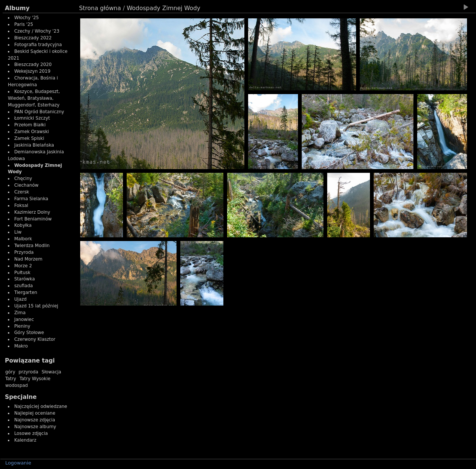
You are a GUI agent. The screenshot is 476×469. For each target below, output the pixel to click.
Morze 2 (23, 266)
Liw (18, 232)
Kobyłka (23, 225)
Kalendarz (25, 440)
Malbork (23, 239)
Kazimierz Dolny (32, 212)
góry (10, 372)
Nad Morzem (28, 259)
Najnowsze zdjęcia (35, 420)
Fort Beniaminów (33, 219)
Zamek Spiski (29, 138)
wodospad (16, 385)
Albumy (17, 8)
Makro (21, 346)
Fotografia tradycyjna (38, 45)
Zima (20, 313)
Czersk (22, 192)
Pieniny (22, 326)
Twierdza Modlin (32, 246)
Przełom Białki (30, 125)
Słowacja (51, 372)
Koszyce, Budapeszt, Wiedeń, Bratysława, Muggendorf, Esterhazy (34, 98)
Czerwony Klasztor (35, 339)
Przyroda (24, 252)
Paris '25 (24, 24)
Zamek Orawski (32, 132)
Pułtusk (22, 273)
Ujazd (20, 299)
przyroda (29, 372)
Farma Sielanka (31, 199)
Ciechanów (26, 185)
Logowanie (18, 463)
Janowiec (24, 319)
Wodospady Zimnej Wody (164, 8)
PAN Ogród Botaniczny (39, 112)
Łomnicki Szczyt (32, 118)
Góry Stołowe (29, 333)
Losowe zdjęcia (31, 433)
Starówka (25, 279)
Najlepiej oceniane (35, 413)
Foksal (21, 205)
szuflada (24, 286)
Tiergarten (26, 292)
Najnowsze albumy (35, 427)
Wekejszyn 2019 (32, 71)
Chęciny (23, 178)
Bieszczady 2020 (33, 64)
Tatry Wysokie (35, 379)
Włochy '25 (27, 18)
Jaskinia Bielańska (34, 145)
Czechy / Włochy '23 (37, 31)
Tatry (11, 379)
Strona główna (100, 8)
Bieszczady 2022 (33, 38)
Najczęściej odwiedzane (41, 406)
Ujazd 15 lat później (36, 306)
